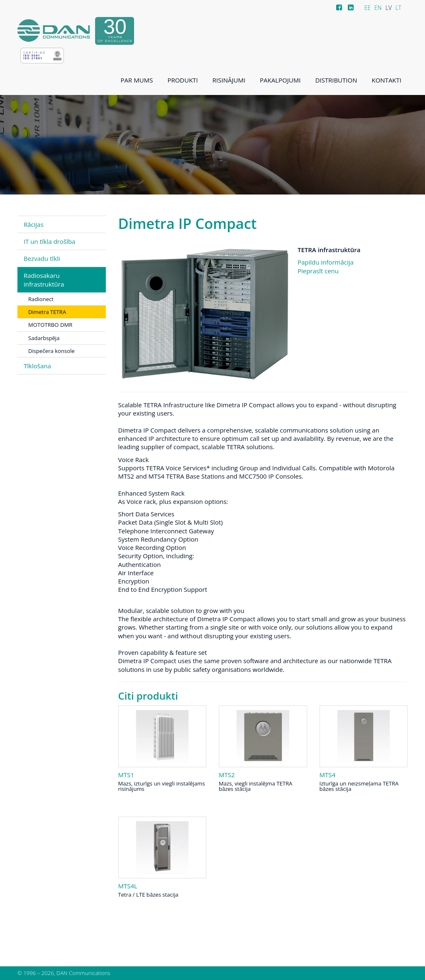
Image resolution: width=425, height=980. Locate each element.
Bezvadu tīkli (42, 258)
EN (378, 8)
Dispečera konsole (51, 351)
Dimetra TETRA (47, 312)
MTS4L (128, 886)
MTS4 (328, 775)
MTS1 (126, 775)
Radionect (41, 299)
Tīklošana (37, 366)
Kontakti (386, 80)
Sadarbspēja (44, 338)
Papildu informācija (326, 262)
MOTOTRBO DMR (50, 325)
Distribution (336, 80)
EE (368, 8)
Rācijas (34, 224)
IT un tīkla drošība (49, 241)
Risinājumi (229, 80)
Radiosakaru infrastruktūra (44, 280)
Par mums (137, 80)
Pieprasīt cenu (318, 271)
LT (398, 8)
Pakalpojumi (280, 80)
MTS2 (227, 775)
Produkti (182, 80)
